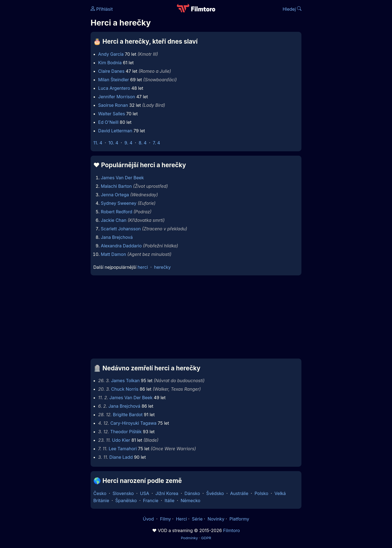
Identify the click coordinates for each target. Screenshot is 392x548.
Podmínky (189, 538)
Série (197, 519)
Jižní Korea (167, 493)
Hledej (292, 9)
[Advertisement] (51, 85)
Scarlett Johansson (121, 229)
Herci (181, 519)
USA (145, 493)
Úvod (149, 519)
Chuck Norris (125, 389)
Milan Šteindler (114, 80)
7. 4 (157, 143)
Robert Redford (117, 212)
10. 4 (113, 143)
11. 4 (98, 143)
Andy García (111, 54)
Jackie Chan (114, 220)
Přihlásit (102, 9)
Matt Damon (113, 254)
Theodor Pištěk (126, 432)
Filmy (166, 519)
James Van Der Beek (122, 178)
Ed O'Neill (108, 122)
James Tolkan (125, 381)
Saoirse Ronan (113, 105)
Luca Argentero (114, 88)
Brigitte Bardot (128, 415)
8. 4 (143, 143)
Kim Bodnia (110, 63)
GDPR (206, 538)
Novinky (216, 519)
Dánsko (192, 493)
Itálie (169, 501)
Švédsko (215, 493)
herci (143, 267)
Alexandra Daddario (121, 246)
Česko (100, 493)
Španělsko (126, 501)
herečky (162, 267)
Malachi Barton (116, 186)
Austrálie (239, 493)
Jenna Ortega (115, 195)
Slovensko (123, 493)
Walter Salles (112, 114)
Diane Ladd (121, 457)
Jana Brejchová (117, 237)
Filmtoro (232, 530)
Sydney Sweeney (119, 203)
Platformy (239, 519)
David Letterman (115, 131)
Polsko (261, 493)
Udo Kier (121, 440)
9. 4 (128, 143)
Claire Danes (111, 71)
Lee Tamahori (123, 449)
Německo (191, 501)
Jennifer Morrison (117, 97)
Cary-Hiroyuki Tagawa (133, 423)
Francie (151, 501)
